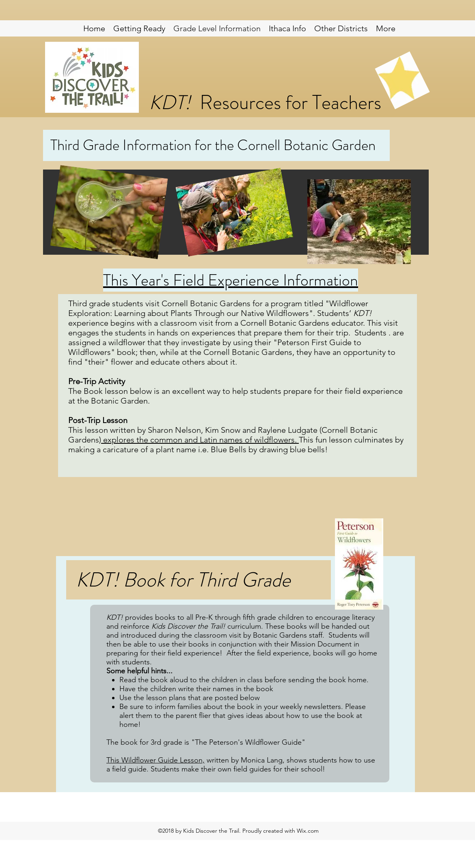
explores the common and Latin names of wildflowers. (200, 440)
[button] (341, 28)
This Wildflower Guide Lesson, (155, 760)
